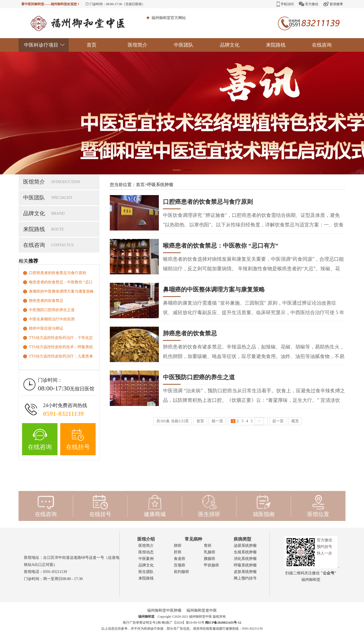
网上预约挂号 (245, 578)
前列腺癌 (181, 572)
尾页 (295, 421)
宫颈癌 (180, 565)
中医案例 (146, 559)
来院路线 (276, 45)
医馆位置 (318, 506)
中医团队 (184, 45)
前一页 (217, 421)
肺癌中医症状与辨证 (46, 328)
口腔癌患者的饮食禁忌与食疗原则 (57, 273)
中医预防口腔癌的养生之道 (52, 310)
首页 (92, 45)
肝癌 (178, 552)
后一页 (278, 421)
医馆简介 (138, 45)
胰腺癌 (210, 559)
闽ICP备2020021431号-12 (223, 623)
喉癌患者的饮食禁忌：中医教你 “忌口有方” (221, 248)
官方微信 (308, 4)
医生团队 (146, 572)
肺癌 (178, 546)
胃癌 (208, 546)
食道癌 (180, 559)
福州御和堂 (146, 617)
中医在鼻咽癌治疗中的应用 (52, 319)
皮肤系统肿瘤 (245, 572)
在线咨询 (322, 45)
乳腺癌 (210, 552)
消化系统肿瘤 (245, 559)
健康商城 (155, 506)
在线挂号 (78, 440)
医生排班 (209, 506)
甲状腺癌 (211, 565)
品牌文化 (230, 45)
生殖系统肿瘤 (245, 552)
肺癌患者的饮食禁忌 (46, 301)
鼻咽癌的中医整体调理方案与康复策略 (61, 291)
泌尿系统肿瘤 (245, 546)
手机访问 (285, 4)
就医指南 (264, 506)
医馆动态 (146, 552)
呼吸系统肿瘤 (160, 185)
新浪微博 (333, 4)
